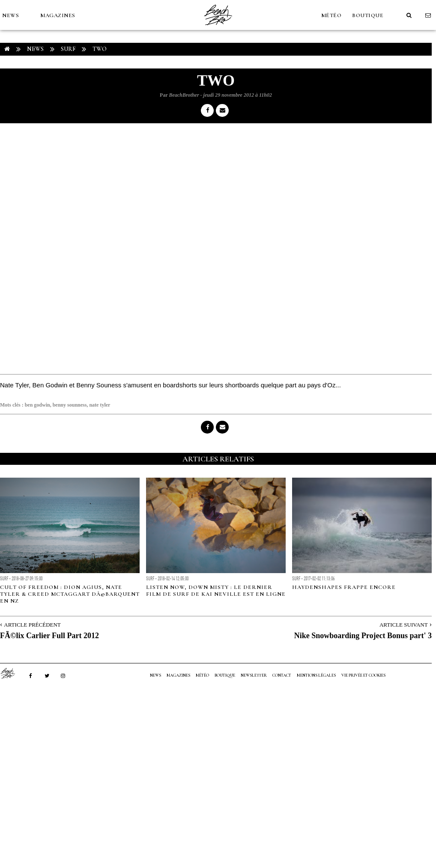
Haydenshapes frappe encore (344, 587)
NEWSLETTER (254, 675)
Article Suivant (404, 625)
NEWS (10, 15)
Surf (68, 49)
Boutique (368, 15)
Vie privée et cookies (363, 675)
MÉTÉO (331, 15)
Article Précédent (32, 625)
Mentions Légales (316, 675)
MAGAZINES (58, 15)
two (100, 49)
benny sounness (70, 405)
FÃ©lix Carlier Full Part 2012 (49, 636)
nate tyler (100, 405)
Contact (282, 675)
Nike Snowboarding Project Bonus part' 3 (363, 636)
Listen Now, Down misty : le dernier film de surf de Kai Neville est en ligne (216, 591)
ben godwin (37, 405)
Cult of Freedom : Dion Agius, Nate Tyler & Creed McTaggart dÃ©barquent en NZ (70, 594)
